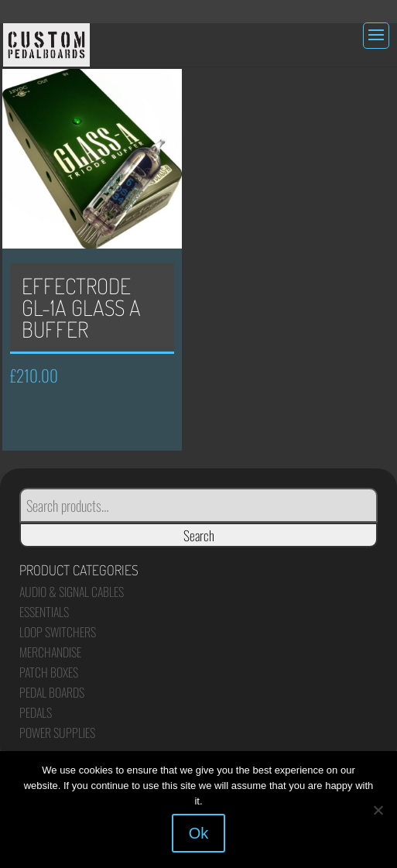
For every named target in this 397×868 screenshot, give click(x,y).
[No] (378, 810)
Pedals (36, 712)
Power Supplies (57, 732)
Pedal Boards (52, 692)
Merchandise (50, 652)
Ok (199, 833)
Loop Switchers (58, 632)
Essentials (44, 612)
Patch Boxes (49, 672)
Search (199, 535)
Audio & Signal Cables (72, 592)
